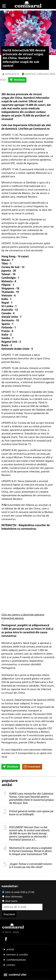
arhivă (10, 949)
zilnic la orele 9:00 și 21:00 (18, 892)
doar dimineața (12, 897)
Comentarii (32, 767)
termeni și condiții (17, 954)
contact (11, 965)
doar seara (10, 901)
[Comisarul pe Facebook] (6, 939)
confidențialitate (16, 960)
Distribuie (17, 80)
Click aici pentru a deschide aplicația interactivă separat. (23, 616)
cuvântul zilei (15, 975)
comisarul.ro (12, 74)
